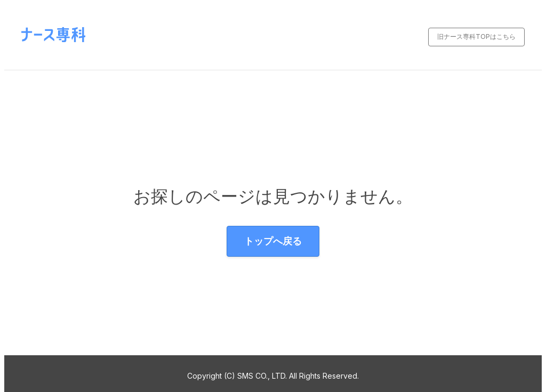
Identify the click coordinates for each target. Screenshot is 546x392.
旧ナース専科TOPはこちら (476, 36)
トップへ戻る (273, 241)
